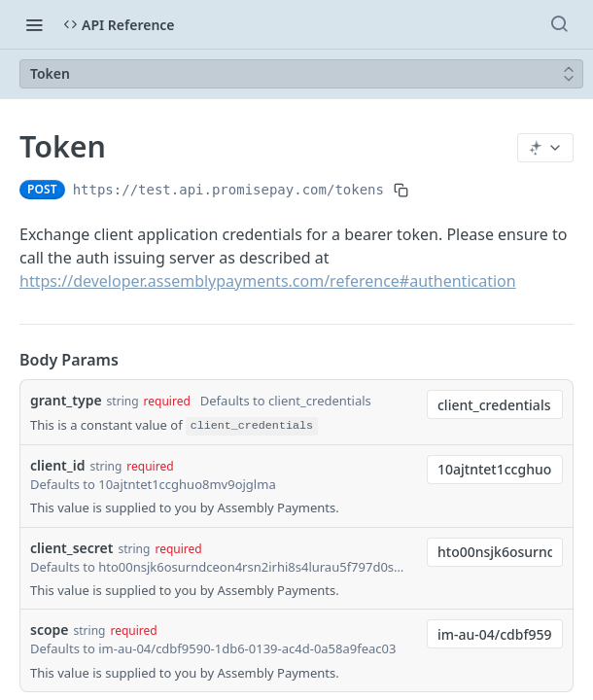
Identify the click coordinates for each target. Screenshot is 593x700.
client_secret (71, 548)
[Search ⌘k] (559, 24)
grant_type (66, 400)
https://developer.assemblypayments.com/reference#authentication (268, 281)
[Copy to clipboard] (401, 190)
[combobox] (495, 404)
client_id (57, 465)
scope (50, 630)
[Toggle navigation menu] (34, 24)
